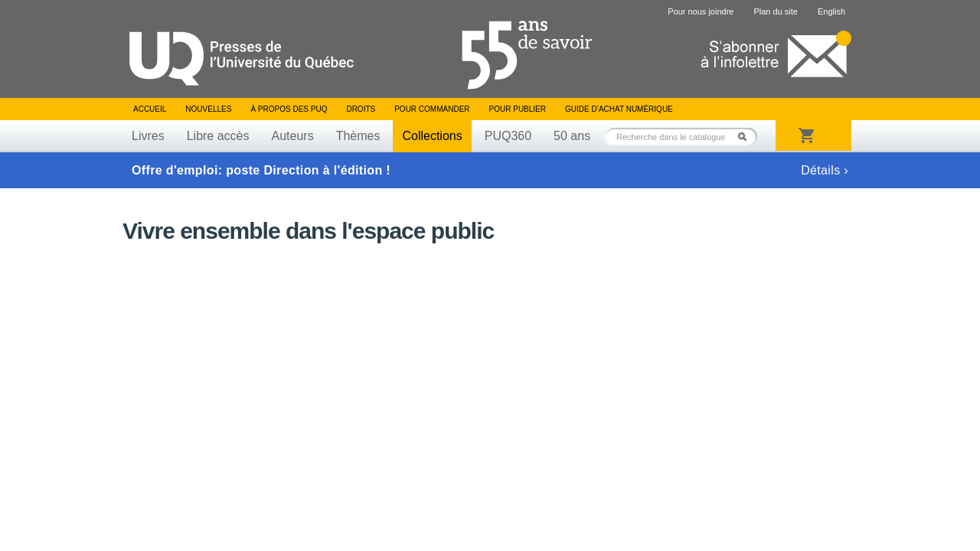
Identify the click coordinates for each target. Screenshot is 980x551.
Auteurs (293, 136)
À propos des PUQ (289, 109)
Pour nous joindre (701, 11)
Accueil (150, 109)
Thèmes (358, 136)
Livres (148, 136)
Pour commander (432, 109)
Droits (361, 109)
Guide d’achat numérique (619, 109)
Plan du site (775, 11)
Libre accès (218, 136)
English (831, 11)
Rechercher (746, 137)
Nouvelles (208, 109)
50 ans (572, 136)
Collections (432, 136)
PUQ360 (508, 136)
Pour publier (518, 109)
